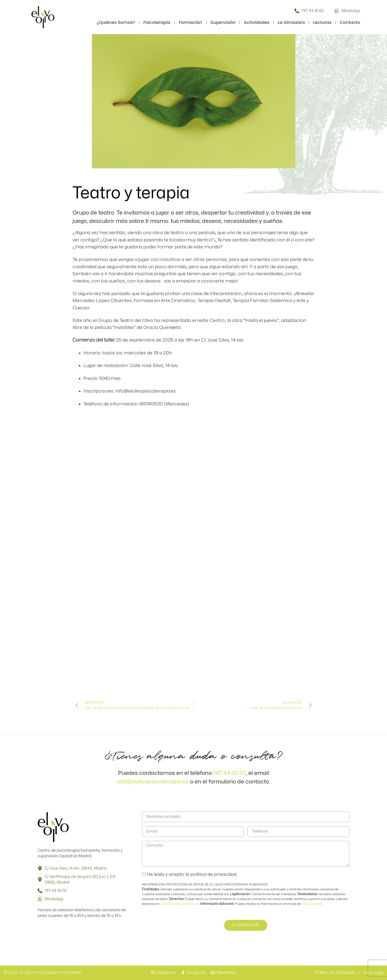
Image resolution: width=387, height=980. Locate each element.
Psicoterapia (157, 22)
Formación (190, 22)
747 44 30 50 (230, 773)
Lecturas (322, 22)
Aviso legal (373, 973)
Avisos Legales (312, 904)
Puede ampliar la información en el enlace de (251, 904)
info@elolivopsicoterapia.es (153, 782)
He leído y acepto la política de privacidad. (192, 874)
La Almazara (291, 22)
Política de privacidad (335, 973)
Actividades (257, 22)
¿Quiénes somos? (116, 22)
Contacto (350, 22)
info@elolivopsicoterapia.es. (180, 904)
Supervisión (223, 22)
